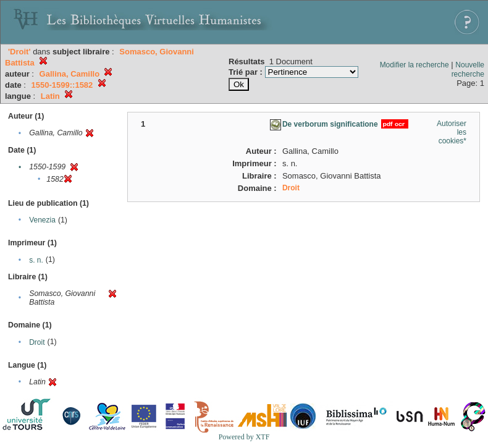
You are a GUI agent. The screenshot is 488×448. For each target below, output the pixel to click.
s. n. (36, 260)
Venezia (42, 220)
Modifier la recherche (414, 65)
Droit (37, 342)
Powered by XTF (244, 437)
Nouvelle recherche (468, 70)
